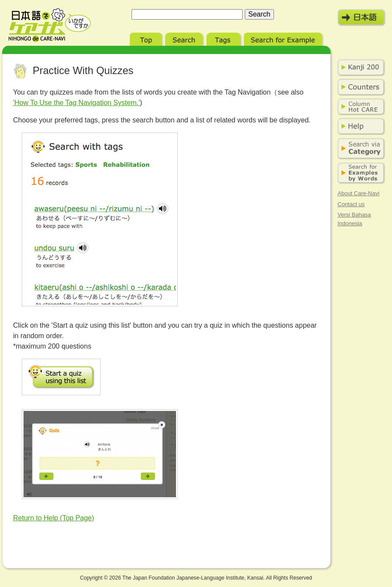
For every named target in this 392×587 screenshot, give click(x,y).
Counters (359, 87)
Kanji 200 (359, 68)
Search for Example (284, 38)
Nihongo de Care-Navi (50, 25)
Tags (224, 38)
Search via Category (359, 149)
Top (147, 38)
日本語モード (362, 17)
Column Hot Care (359, 107)
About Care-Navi (358, 193)
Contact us (351, 204)
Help (359, 126)
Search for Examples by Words (359, 173)
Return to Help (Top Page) (54, 518)
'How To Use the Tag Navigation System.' (76, 103)
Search (185, 38)
